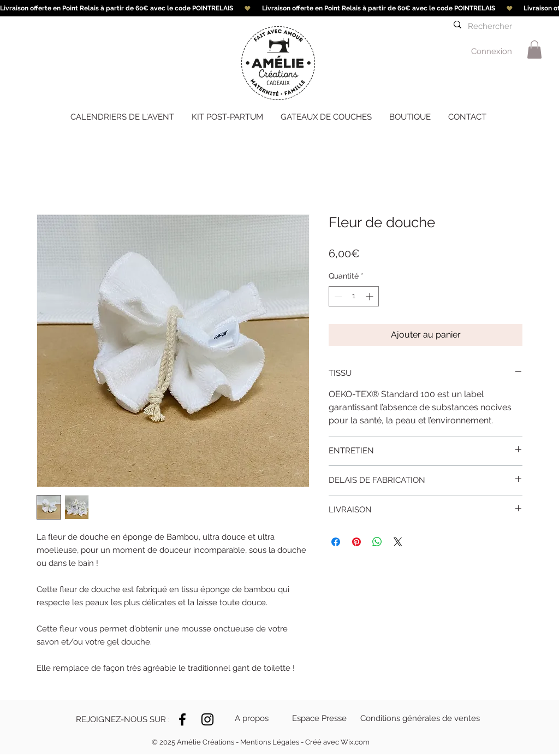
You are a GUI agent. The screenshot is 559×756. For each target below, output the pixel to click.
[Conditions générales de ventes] (420, 718)
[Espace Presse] (321, 718)
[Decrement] (337, 296)
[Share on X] (398, 542)
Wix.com (355, 742)
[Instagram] (207, 719)
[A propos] (257, 718)
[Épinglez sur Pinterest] (356, 542)
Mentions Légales (270, 742)
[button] (117, 719)
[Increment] (370, 296)
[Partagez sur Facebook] (336, 542)
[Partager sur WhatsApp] (377, 542)
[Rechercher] (493, 26)
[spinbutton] (354, 296)
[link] (534, 49)
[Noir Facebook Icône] (182, 719)
